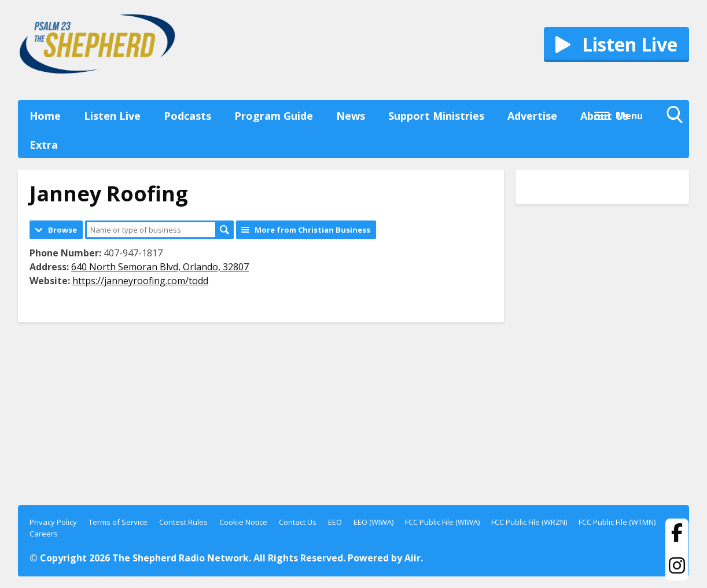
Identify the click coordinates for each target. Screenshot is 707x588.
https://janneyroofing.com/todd (140, 281)
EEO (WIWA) (373, 522)
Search (224, 230)
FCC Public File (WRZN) (529, 522)
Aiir (413, 558)
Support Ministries (436, 116)
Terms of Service (118, 522)
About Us (604, 116)
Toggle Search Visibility (677, 117)
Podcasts (187, 116)
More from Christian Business (312, 230)
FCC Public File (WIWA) (442, 522)
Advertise (532, 116)
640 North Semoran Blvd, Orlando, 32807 (160, 267)
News (351, 116)
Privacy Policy (53, 522)
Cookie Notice (243, 522)
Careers (44, 534)
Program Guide (274, 116)
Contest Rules (183, 522)
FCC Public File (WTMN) (617, 522)
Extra (44, 145)
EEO (335, 522)
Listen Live (112, 116)
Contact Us (298, 522)
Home (45, 116)
